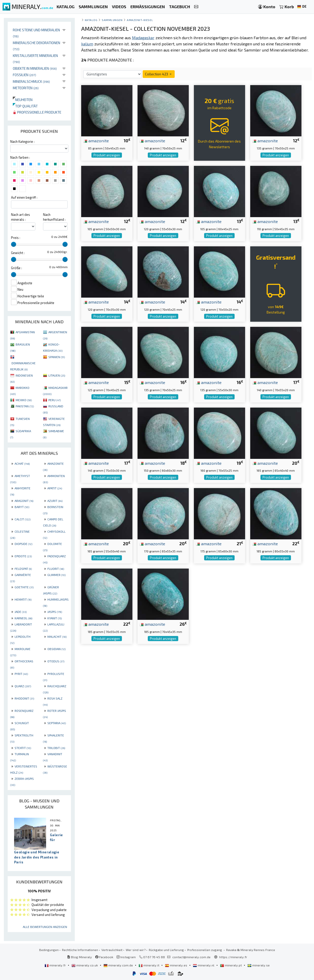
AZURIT (55, 501)
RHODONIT (24, 698)
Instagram (126, 957)
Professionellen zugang (205, 950)
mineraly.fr (56, 965)
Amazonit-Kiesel (140, 20)
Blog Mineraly (80, 957)
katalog (91, 20)
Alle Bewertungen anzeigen (45, 927)
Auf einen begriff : (24, 197)
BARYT (22, 507)
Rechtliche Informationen (80, 950)
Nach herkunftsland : (54, 217)
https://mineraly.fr (233, 957)
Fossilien (24, 75)
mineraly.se (259, 965)
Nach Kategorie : (22, 142)
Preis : (16, 238)
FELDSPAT (23, 569)
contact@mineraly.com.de (191, 957)
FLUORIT (56, 569)
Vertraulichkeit (112, 950)
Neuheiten (23, 100)
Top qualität (25, 106)
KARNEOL (23, 618)
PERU (55, 400)
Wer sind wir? (136, 950)
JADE (21, 612)
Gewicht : (18, 253)
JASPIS (55, 612)
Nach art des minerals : (20, 217)
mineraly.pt (231, 965)
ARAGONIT (24, 501)
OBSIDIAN (56, 649)
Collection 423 (159, 74)
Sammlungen (112, 20)
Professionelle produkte (37, 112)
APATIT (55, 488)
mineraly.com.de (119, 965)
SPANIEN (57, 357)
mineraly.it (149, 965)
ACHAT (22, 463)
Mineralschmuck (31, 81)
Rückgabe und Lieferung (166, 950)
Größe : (17, 268)
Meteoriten (26, 88)
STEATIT (23, 748)
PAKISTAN (25, 406)
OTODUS (56, 661)
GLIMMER (56, 575)
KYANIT (55, 618)
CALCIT (23, 519)
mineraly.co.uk (85, 965)
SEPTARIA (57, 723)
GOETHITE (24, 587)
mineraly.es (176, 965)
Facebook (104, 957)
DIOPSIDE (23, 544)
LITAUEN (57, 375)
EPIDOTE (23, 556)
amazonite (96, 140)
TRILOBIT (56, 748)
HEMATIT (23, 599)
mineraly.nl (204, 965)
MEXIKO (24, 400)
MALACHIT (57, 637)
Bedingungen (49, 950)
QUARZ (23, 686)
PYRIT (21, 674)
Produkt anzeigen (107, 155)
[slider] (14, 244)
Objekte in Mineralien (35, 68)
